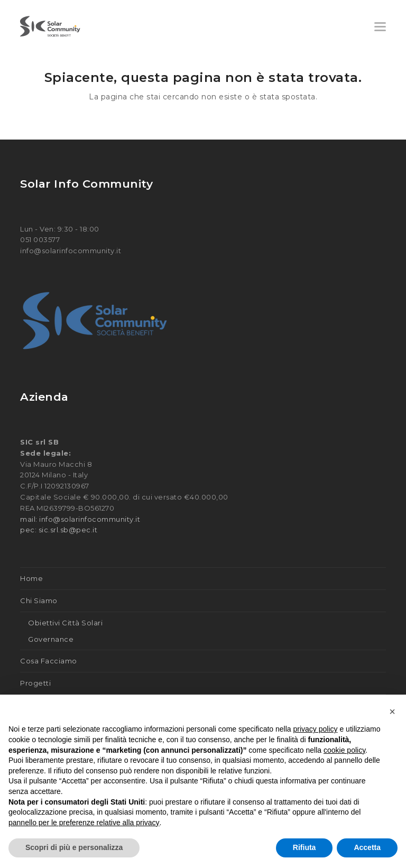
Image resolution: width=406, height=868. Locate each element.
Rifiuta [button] (304, 847)
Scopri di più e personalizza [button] (74, 847)
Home (31, 578)
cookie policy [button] (344, 750)
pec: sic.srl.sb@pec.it (59, 530)
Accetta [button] (367, 847)
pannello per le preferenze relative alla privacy (84, 823)
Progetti (35, 683)
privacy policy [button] (316, 729)
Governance (51, 639)
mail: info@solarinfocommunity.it (80, 519)
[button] (380, 27)
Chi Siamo (39, 601)
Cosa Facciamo (49, 661)
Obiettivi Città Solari (65, 623)
